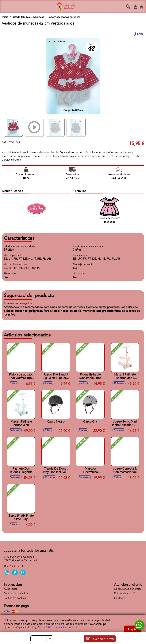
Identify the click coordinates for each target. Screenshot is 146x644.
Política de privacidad (17, 593)
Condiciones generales (128, 589)
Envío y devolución (125, 593)
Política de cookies (15, 598)
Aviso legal (10, 589)
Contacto (120, 598)
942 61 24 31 (17, 566)
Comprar (103, 639)
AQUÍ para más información (60, 628)
